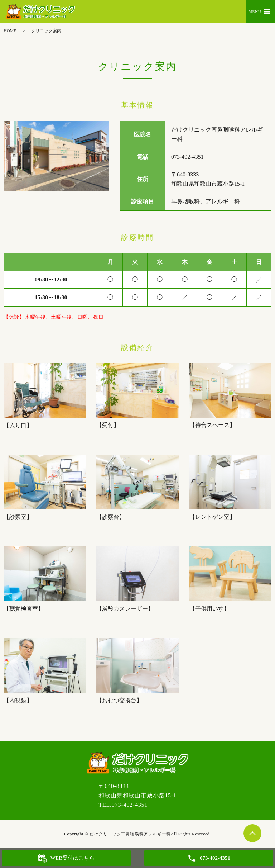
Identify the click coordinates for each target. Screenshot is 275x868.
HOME (10, 31)
